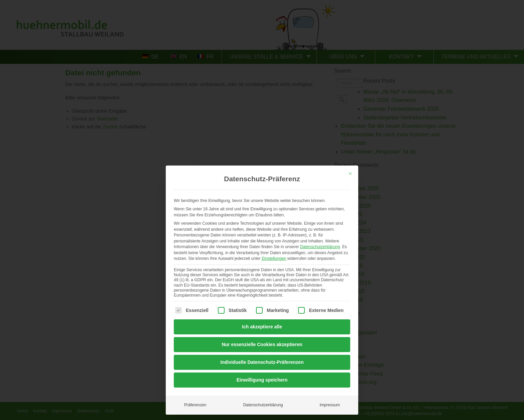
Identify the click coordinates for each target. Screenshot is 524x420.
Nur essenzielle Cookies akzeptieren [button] (262, 344)
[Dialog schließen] (350, 174)
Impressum (330, 405)
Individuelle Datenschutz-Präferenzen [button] (262, 362)
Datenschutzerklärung (320, 247)
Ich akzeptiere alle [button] (262, 327)
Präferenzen (195, 405)
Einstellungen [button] (274, 258)
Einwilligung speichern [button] (262, 380)
